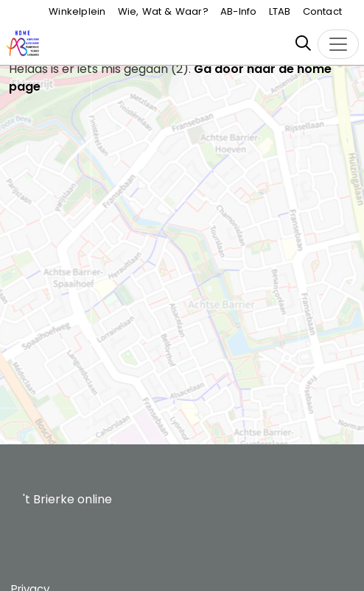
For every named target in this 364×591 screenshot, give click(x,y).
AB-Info (238, 11)
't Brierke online (67, 499)
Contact (322, 11)
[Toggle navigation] (338, 44)
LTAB (280, 11)
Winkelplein (77, 11)
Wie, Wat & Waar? (163, 11)
